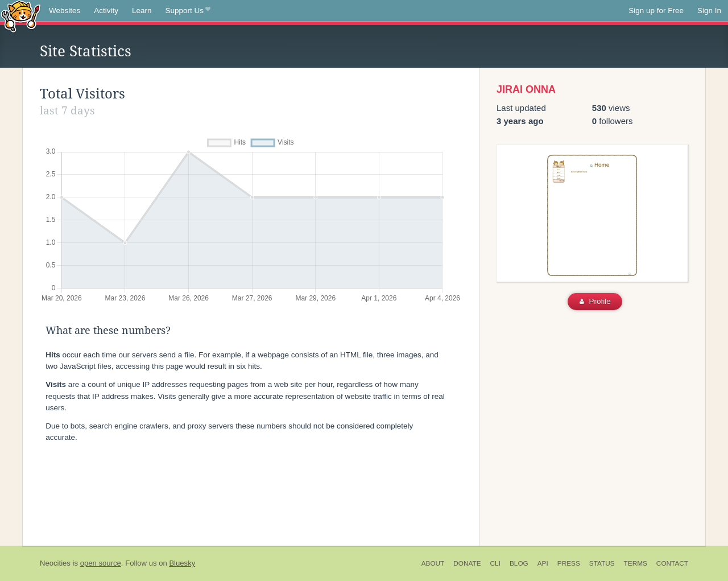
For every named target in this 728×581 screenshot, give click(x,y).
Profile (595, 301)
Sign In (709, 11)
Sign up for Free (656, 11)
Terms (636, 563)
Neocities (55, 563)
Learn (142, 11)
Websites (65, 11)
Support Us (188, 11)
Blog (519, 563)
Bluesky (182, 563)
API (543, 563)
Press (569, 563)
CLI (495, 563)
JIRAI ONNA (526, 89)
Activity (106, 11)
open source (101, 563)
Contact (672, 563)
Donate (467, 563)
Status (602, 563)
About (433, 563)
